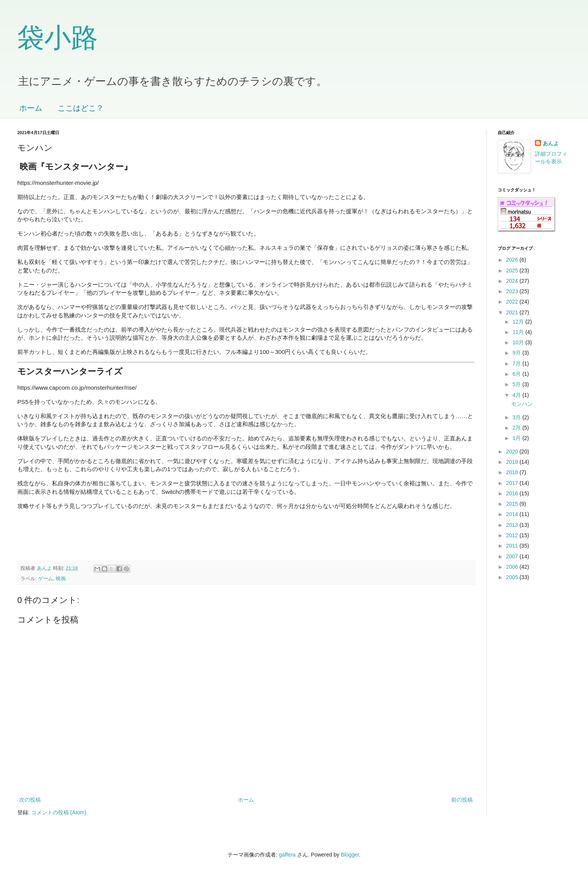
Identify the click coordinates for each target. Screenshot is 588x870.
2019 (513, 462)
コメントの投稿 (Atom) (59, 812)
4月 (517, 395)
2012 (513, 535)
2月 (517, 428)
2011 (513, 546)
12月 (519, 322)
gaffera (287, 855)
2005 (513, 577)
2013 (513, 525)
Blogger (350, 855)
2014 (513, 514)
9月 (517, 353)
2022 (513, 302)
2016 (513, 493)
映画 (61, 579)
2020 (513, 452)
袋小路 (58, 38)
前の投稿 (462, 800)
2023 (513, 291)
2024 (513, 281)
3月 (517, 417)
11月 (519, 332)
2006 (513, 567)
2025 (513, 271)
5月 (517, 384)
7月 (517, 364)
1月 (517, 438)
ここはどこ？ (81, 108)
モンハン (522, 404)
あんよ (551, 143)
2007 (513, 556)
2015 (513, 504)
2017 (513, 483)
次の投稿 (30, 800)
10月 (519, 342)
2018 (513, 472)
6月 (517, 374)
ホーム (31, 108)
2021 (513, 312)
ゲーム (46, 579)
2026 (513, 260)
